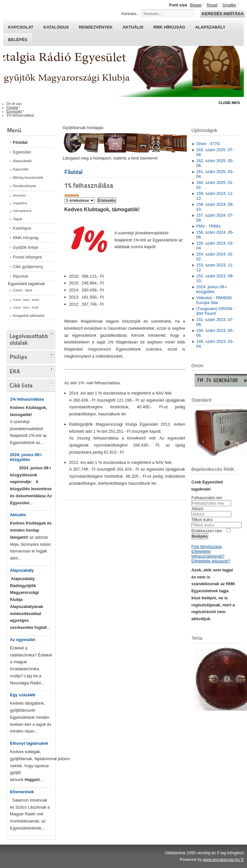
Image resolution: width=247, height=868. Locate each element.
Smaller (229, 5)
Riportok (21, 276)
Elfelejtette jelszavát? (211, 561)
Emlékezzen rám (207, 531)
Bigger (196, 5)
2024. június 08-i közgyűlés (26, 457)
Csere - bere (23, 290)
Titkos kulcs (202, 520)
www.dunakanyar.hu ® (223, 859)
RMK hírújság (169, 27)
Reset (212, 5)
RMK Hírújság (26, 238)
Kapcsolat (21, 27)
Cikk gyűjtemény (28, 267)
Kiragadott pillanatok (29, 316)
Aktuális (133, 27)
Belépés (18, 40)
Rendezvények (96, 27)
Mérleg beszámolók (28, 178)
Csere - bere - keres (26, 300)
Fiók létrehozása (206, 547)
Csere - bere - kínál (26, 308)
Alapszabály (210, 27)
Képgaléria (20, 203)
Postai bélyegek (27, 257)
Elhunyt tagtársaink (29, 743)
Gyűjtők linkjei (26, 247)
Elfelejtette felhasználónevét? (208, 554)
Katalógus (56, 27)
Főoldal (20, 142)
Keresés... (131, 14)
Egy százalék (23, 695)
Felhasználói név (207, 498)
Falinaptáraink (22, 211)
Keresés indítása (223, 14)
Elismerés (19, 195)
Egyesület (22, 152)
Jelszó (197, 509)
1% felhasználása (27, 399)
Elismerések (22, 792)
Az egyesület (23, 640)
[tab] (52, 333)
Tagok (18, 219)
